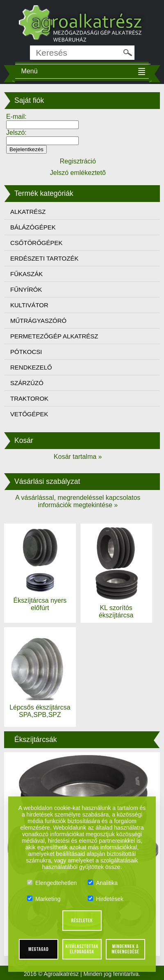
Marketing (44, 899)
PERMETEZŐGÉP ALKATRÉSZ (54, 336)
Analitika (103, 883)
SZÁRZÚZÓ (27, 383)
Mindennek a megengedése (125, 949)
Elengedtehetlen (52, 883)
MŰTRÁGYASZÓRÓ (38, 321)
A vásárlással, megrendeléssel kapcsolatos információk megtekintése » (78, 501)
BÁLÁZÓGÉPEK (33, 227)
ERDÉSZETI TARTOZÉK (44, 258)
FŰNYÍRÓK (26, 289)
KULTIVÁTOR (29, 305)
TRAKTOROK (29, 398)
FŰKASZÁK (26, 274)
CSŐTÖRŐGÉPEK (36, 243)
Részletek (82, 921)
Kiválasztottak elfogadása (82, 949)
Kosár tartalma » (78, 457)
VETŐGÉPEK (29, 414)
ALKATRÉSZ (28, 212)
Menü (30, 71)
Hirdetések (106, 899)
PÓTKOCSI (26, 352)
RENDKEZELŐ (31, 367)
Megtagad (39, 949)
